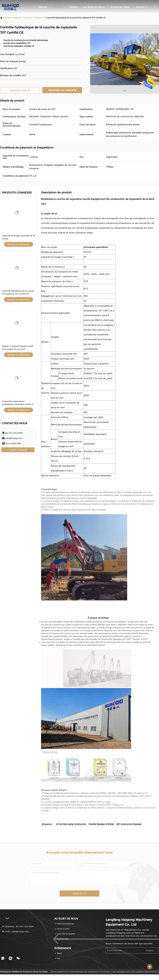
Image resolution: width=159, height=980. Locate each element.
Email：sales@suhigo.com (15, 932)
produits (16, 18)
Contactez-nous (120, 7)
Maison (43, 7)
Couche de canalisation (33, 18)
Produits (58, 7)
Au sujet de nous (94, 7)
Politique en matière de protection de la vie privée (24, 972)
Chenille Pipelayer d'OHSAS (101, 824)
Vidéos (73, 7)
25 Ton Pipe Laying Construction (71, 824)
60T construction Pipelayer (129, 824)
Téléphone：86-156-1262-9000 (18, 927)
